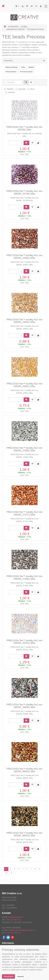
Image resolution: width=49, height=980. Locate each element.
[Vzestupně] (26, 82)
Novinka (11, 92)
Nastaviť (21, 976)
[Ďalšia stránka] (11, 873)
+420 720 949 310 (13, 920)
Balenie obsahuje (11, 67)
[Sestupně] (31, 82)
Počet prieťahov (11, 72)
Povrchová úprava (26, 72)
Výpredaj (22, 89)
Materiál (31, 67)
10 (6, 873)
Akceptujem (8, 976)
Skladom (10, 89)
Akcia (32, 89)
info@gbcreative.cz (16, 917)
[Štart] (5, 27)
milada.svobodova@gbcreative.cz (22, 930)
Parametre (8, 61)
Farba (23, 67)
